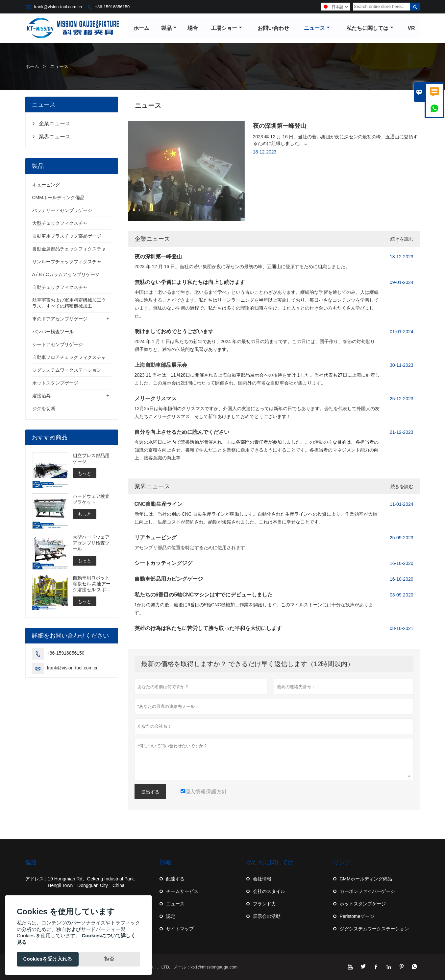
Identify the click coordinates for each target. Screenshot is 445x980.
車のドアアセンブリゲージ (60, 319)
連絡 (31, 862)
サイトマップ (180, 929)
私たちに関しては (370, 28)
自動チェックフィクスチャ (60, 288)
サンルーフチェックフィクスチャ (67, 262)
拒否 (109, 959)
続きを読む (402, 239)
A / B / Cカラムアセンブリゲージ (66, 275)
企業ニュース (152, 239)
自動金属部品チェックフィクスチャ (69, 249)
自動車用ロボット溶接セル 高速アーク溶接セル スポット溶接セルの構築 (92, 584)
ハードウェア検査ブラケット (91, 500)
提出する (150, 792)
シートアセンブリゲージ (58, 345)
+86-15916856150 (112, 7)
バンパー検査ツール (53, 332)
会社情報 (262, 879)
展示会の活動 (267, 916)
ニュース (317, 28)
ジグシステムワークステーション (67, 370)
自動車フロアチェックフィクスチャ (69, 358)
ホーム (141, 28)
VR (411, 28)
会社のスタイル (269, 891)
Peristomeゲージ (357, 916)
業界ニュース (152, 486)
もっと (85, 474)
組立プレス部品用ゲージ (91, 459)
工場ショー (227, 28)
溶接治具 (41, 396)
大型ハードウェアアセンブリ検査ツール (91, 543)
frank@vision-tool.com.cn (58, 7)
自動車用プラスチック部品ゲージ (67, 236)
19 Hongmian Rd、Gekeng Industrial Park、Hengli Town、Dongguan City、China (93, 882)
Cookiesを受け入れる (48, 959)
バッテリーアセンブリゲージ (62, 211)
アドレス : (36, 879)
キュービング (46, 185)
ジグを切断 (44, 409)
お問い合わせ (273, 28)
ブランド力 (264, 904)
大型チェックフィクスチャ (60, 223)
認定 (171, 916)
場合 (193, 28)
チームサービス (182, 891)
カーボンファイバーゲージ (367, 891)
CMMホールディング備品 (58, 198)
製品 (169, 28)
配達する (175, 879)
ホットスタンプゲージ (55, 383)
